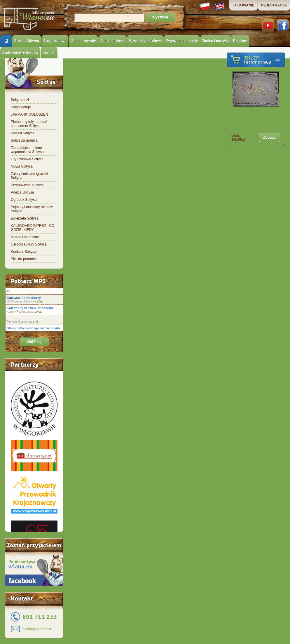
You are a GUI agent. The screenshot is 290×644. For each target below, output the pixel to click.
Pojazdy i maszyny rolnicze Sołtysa (32, 209)
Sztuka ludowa (112, 41)
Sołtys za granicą (24, 140)
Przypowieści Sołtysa (27, 185)
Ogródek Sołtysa (24, 200)
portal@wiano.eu (37, 629)
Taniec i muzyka (215, 41)
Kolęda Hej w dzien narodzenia (30, 308)
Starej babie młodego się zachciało (33, 328)
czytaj (37, 301)
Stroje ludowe (55, 41)
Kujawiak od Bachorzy (24, 298)
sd (9, 291)
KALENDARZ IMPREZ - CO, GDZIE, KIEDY (33, 228)
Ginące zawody (83, 41)
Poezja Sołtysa (22, 192)
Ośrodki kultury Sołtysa (29, 244)
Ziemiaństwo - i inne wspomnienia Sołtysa (27, 150)
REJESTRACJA (274, 5)
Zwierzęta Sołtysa (25, 218)
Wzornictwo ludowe (145, 41)
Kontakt (49, 53)
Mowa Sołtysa (22, 166)
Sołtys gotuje (21, 107)
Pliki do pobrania (24, 259)
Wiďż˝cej (34, 342)
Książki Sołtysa (23, 133)
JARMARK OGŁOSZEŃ (29, 114)
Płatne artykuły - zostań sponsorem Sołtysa (29, 124)
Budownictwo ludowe (20, 53)
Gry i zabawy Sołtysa (27, 159)
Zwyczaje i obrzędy (182, 41)
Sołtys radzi (20, 100)
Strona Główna (27, 41)
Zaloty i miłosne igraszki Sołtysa (29, 176)
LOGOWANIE (243, 5)
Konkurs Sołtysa (23, 252)
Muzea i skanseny (25, 237)
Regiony (240, 41)
